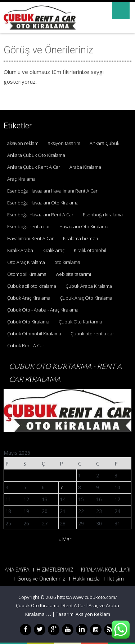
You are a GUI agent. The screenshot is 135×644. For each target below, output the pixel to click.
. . (49, 614)
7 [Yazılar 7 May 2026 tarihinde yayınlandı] (61, 487)
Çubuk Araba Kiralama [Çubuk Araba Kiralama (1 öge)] (89, 286)
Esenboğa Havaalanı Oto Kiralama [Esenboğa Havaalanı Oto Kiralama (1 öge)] (43, 203)
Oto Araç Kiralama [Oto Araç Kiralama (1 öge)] (26, 262)
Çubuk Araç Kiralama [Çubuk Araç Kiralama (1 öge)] (29, 298)
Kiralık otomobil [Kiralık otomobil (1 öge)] (90, 250)
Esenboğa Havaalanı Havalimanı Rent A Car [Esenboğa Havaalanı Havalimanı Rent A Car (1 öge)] (52, 191)
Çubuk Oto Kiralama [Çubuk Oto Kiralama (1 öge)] (28, 322)
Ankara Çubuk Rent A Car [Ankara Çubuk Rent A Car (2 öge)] (34, 167)
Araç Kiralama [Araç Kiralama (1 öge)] (21, 179)
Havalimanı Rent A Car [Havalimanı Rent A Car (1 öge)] (30, 238)
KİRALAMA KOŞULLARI (106, 570)
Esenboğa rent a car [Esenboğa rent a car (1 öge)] (29, 226)
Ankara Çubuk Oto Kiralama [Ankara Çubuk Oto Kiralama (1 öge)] (36, 155)
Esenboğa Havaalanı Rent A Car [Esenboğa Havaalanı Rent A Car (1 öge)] (40, 215)
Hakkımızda (86, 579)
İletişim (116, 579)
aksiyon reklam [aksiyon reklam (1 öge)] (23, 143)
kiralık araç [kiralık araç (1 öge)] (53, 250)
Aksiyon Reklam (93, 614)
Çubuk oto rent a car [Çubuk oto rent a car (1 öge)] (92, 334)
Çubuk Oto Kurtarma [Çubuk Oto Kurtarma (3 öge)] (80, 322)
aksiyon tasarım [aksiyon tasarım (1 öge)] (64, 143)
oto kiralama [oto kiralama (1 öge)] (67, 262)
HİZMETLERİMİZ (55, 570)
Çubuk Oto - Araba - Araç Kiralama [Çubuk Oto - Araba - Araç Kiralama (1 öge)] (43, 310)
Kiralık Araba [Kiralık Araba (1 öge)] (20, 250)
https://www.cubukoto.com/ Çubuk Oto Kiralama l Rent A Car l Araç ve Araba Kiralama (67, 606)
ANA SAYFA (17, 570)
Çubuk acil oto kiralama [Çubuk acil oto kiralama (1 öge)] (32, 286)
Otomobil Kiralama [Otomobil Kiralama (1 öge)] (27, 274)
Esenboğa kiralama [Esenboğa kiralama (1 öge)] (103, 215)
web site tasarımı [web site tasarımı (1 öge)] (73, 274)
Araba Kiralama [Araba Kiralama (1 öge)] (85, 167)
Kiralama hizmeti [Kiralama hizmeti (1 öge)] (80, 238)
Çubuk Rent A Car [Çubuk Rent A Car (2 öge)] (26, 345)
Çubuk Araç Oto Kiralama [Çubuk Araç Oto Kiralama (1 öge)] (86, 298)
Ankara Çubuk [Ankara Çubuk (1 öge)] (104, 143)
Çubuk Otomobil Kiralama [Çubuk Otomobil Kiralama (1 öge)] (34, 334)
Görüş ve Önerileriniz (41, 579)
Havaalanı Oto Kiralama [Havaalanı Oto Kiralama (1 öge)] (84, 226)
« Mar (65, 539)
